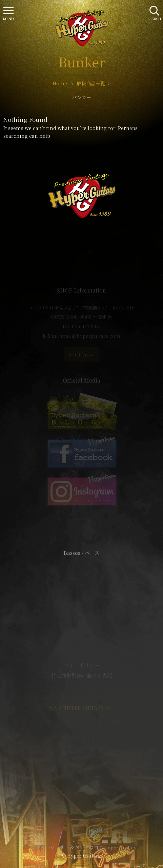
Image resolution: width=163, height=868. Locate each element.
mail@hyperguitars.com (90, 336)
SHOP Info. (81, 354)
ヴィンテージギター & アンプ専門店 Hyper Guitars (82, 847)
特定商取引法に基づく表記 (82, 675)
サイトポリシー (82, 665)
